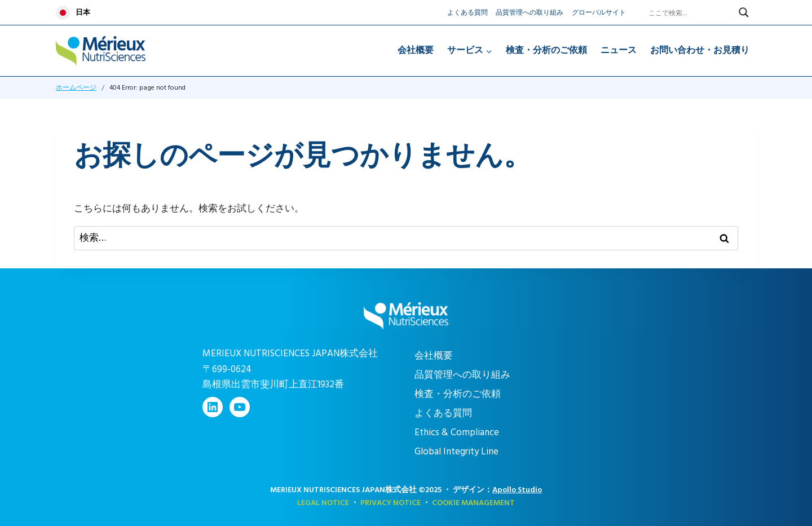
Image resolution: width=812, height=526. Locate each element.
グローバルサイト (599, 13)
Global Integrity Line (456, 452)
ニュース (619, 50)
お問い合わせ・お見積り (700, 50)
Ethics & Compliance (457, 432)
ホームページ (76, 88)
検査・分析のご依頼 (546, 50)
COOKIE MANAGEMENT (473, 503)
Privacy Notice (390, 503)
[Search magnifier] (744, 12)
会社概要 (416, 50)
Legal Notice (323, 503)
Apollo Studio (517, 490)
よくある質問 (467, 13)
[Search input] (691, 12)
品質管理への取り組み (529, 13)
